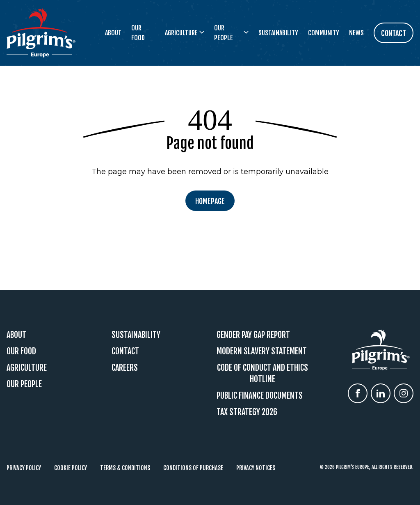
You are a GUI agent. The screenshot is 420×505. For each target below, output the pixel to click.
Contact (125, 351)
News (356, 33)
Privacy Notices (256, 468)
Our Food (138, 33)
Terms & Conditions (125, 468)
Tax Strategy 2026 (247, 412)
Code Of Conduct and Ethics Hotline (262, 373)
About (113, 33)
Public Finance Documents (260, 396)
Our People (24, 384)
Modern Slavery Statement (262, 351)
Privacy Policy (24, 468)
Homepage (210, 201)
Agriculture (27, 368)
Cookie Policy (71, 468)
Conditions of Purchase (193, 468)
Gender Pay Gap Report (253, 335)
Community (324, 33)
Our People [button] (231, 33)
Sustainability (278, 33)
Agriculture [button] (185, 33)
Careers (125, 368)
